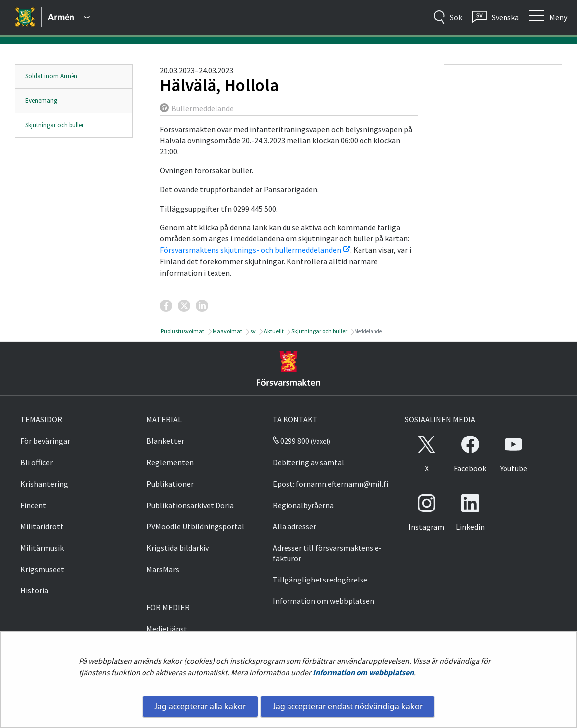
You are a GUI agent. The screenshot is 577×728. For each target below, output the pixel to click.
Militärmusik (42, 548)
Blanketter (165, 441)
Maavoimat (227, 331)
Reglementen (170, 462)
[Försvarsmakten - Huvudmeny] (69, 17)
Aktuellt (273, 331)
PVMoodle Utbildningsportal (195, 526)
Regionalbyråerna (303, 505)
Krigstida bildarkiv (178, 548)
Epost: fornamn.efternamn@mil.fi (330, 484)
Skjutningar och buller (55, 125)
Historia (34, 590)
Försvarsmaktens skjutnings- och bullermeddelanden (255, 250)
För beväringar (45, 441)
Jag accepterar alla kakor (200, 706)
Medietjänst (167, 629)
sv (252, 331)
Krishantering (44, 484)
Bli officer (36, 462)
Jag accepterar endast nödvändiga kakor (348, 706)
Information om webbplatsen (363, 672)
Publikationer (170, 484)
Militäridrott (42, 526)
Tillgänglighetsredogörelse (320, 580)
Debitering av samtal (308, 462)
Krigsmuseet (42, 569)
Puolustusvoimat (182, 331)
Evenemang (41, 101)
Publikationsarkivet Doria (190, 505)
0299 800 (291, 441)
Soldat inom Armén (51, 76)
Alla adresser (294, 526)
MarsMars (163, 569)
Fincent (33, 505)
